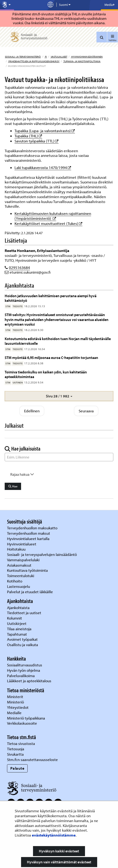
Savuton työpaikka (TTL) (37, 141)
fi (46, 57)
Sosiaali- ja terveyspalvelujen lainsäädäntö (42, 554)
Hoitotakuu (17, 549)
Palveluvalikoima (21, 676)
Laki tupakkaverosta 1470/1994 (43, 167)
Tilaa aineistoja (19, 629)
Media (109, 5)
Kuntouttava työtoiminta (27, 570)
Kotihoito (15, 581)
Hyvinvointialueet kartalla (29, 539)
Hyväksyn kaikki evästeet (59, 851)
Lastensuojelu (19, 586)
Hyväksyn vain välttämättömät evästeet (59, 862)
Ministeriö (16, 702)
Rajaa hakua (22, 474)
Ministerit (16, 697)
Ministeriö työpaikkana (26, 718)
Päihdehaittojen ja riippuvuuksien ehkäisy (34, 61)
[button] (59, 396)
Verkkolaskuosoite (22, 723)
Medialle (15, 713)
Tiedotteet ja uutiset (25, 613)
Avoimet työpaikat (22, 639)
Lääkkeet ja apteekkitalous (29, 681)
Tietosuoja (16, 749)
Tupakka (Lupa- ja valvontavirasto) (45, 131)
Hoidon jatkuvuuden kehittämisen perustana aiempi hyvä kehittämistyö (51, 298)
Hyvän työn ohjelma (24, 670)
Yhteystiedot (18, 707)
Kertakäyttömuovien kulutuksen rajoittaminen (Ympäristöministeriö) (53, 216)
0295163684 (19, 267)
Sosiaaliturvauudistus (25, 665)
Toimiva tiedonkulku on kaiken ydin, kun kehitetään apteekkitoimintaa (46, 374)
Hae (13, 486)
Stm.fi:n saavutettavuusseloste (32, 759)
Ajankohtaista (18, 608)
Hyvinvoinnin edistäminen (87, 57)
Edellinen (32, 411)
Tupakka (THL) (28, 136)
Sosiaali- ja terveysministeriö (23, 57)
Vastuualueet (59, 57)
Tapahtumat (17, 634)
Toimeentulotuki (21, 576)
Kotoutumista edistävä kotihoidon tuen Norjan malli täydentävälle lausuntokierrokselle (58, 341)
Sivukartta (15, 754)
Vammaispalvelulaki (24, 560)
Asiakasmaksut (19, 565)
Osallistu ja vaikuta (22, 645)
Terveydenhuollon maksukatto (33, 528)
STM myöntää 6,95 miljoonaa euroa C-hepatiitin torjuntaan (51, 357)
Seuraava (86, 411)
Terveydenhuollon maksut (29, 533)
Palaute (17, 768)
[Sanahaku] (59, 457)
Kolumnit (15, 618)
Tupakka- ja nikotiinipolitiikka (82, 61)
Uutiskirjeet (17, 623)
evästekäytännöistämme (54, 835)
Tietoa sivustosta (21, 743)
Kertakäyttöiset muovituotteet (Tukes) (48, 223)
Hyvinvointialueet (22, 544)
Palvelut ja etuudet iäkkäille (30, 592)
